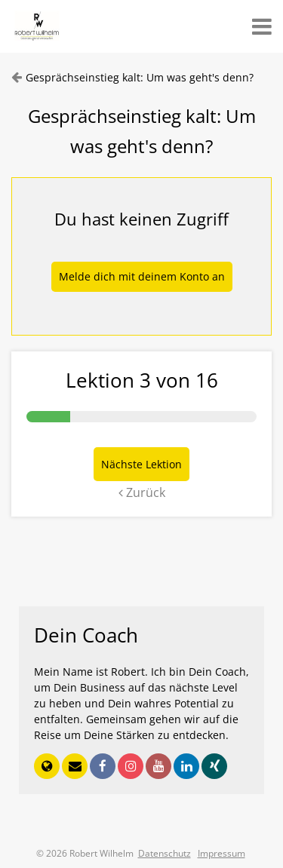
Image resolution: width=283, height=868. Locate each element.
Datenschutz (165, 853)
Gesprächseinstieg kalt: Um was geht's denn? (140, 77)
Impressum (221, 853)
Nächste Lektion (141, 464)
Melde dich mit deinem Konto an (142, 276)
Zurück (142, 492)
